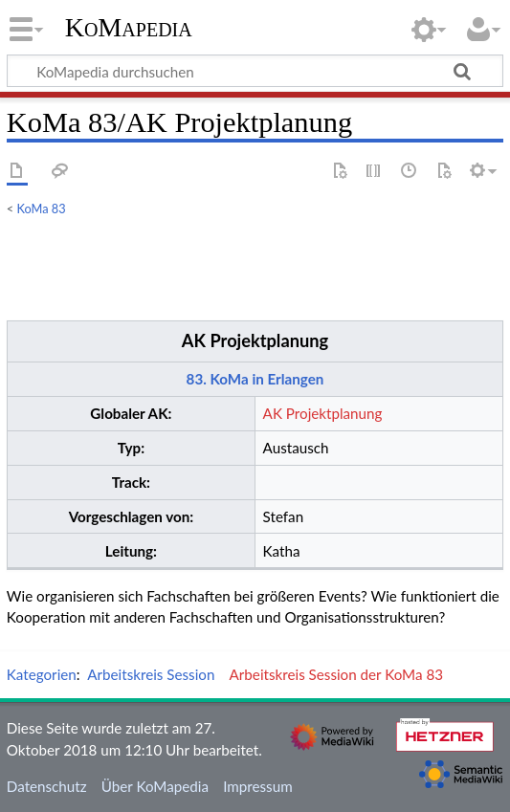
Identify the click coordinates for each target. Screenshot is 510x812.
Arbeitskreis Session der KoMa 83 (336, 674)
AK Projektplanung (255, 340)
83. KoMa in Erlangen (255, 379)
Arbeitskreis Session (151, 674)
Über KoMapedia (155, 786)
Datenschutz (47, 786)
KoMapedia (129, 28)
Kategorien (42, 674)
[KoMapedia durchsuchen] (255, 71)
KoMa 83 (42, 208)
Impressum (258, 786)
